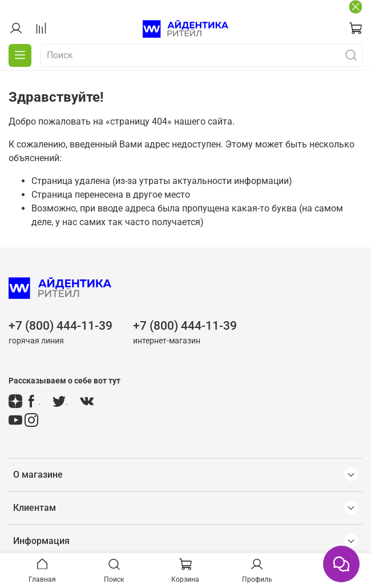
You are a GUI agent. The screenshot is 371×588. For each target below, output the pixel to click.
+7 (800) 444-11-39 (61, 326)
